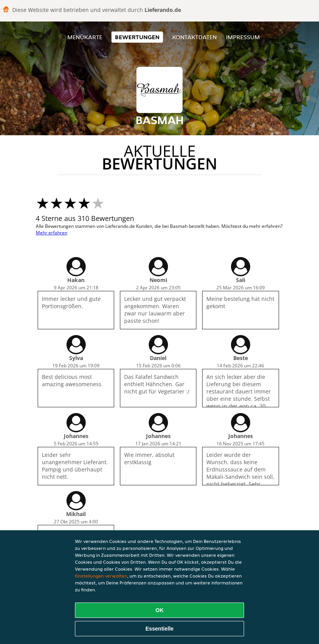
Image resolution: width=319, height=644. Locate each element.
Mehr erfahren (52, 233)
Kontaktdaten (194, 37)
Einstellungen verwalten (101, 576)
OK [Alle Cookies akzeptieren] (160, 610)
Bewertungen (137, 37)
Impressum (243, 37)
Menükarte (85, 37)
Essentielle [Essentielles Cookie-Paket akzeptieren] (159, 629)
